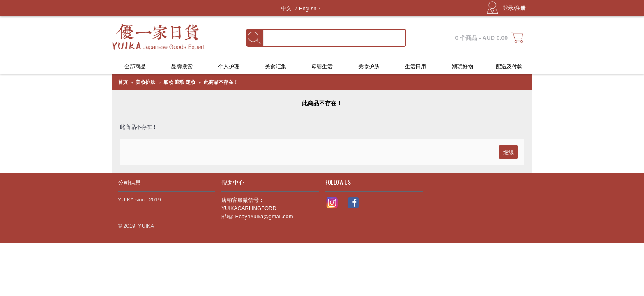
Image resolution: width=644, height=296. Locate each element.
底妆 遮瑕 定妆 (180, 82)
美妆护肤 (145, 82)
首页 (123, 82)
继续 (508, 152)
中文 (287, 8)
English (308, 8)
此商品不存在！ (221, 82)
